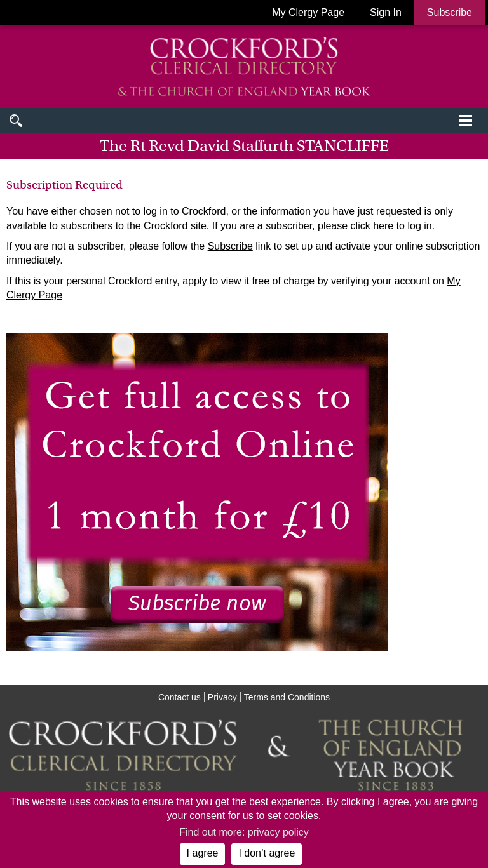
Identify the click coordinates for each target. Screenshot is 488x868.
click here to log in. (393, 226)
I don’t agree (267, 853)
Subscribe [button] (450, 12)
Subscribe (230, 246)
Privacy (222, 697)
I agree (203, 853)
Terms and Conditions (287, 697)
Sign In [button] (386, 12)
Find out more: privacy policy (244, 832)
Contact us (180, 697)
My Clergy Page (308, 12)
